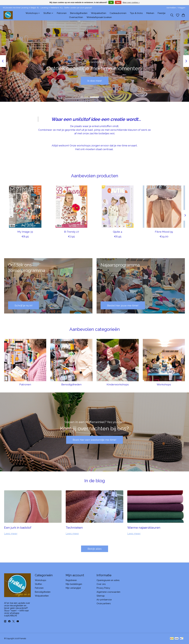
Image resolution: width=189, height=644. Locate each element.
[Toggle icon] (172, 15)
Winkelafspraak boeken (99, 17)
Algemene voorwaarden (108, 592)
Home (19, 13)
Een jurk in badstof (18, 528)
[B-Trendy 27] (71, 207)
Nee (118, 3)
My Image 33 (25, 232)
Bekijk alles (95, 549)
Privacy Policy (103, 588)
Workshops (164, 384)
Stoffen (38, 584)
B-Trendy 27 (71, 232)
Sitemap (101, 596)
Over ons (101, 584)
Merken (150, 13)
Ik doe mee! (95, 81)
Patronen (62, 13)
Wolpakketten (99, 13)
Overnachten (76, 17)
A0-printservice (104, 600)
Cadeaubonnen (118, 13)
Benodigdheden (79, 13)
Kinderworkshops (118, 384)
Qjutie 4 (118, 232)
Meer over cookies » (131, 3)
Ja (111, 3)
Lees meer (11, 533)
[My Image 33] (25, 207)
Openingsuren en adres (108, 580)
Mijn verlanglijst (73, 588)
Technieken (74, 528)
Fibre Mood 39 (164, 232)
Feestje (162, 13)
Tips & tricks (136, 13)
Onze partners (104, 603)
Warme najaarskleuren (144, 528)
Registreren (71, 580)
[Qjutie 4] (118, 207)
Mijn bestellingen (74, 584)
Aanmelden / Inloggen (176, 8)
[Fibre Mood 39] (164, 207)
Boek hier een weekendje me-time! (94, 440)
